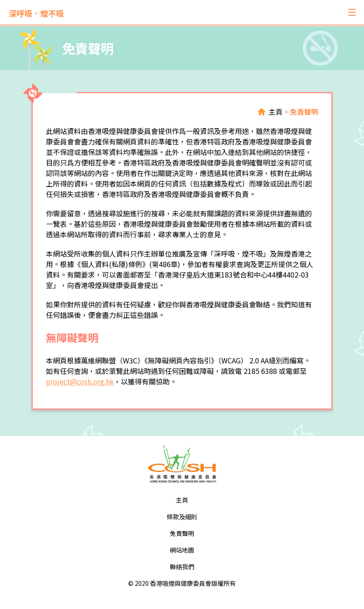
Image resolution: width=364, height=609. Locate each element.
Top (328, 573)
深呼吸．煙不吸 (36, 13)
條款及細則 (182, 517)
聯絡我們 (182, 567)
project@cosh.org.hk (80, 381)
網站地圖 (182, 550)
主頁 (276, 112)
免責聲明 (304, 112)
